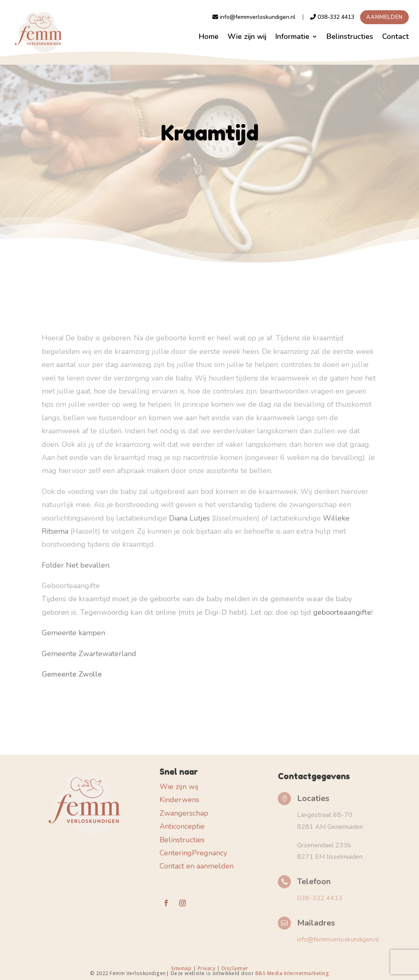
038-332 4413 (332, 17)
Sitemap (182, 968)
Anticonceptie (182, 823)
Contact (395, 36)
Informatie (292, 36)
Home (209, 36)
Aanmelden (384, 17)
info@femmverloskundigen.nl (254, 17)
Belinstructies (350, 36)
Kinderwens (179, 796)
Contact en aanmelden (197, 862)
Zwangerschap (184, 809)
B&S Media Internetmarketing (292, 973)
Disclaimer (235, 968)
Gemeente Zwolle (72, 661)
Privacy (207, 968)
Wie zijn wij (247, 36)
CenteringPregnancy (193, 849)
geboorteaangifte (341, 600)
